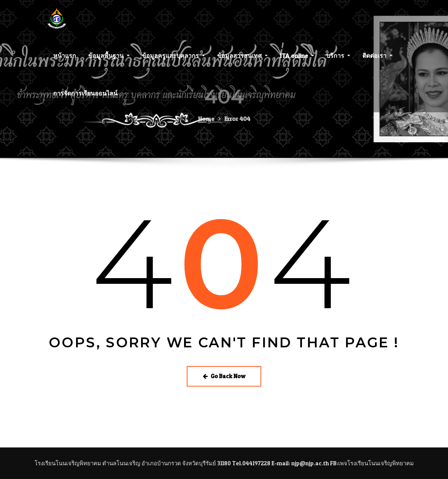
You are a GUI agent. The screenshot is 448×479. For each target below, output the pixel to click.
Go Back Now (224, 376)
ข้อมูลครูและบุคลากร (173, 60)
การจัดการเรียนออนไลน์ (85, 98)
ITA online (297, 60)
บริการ (338, 60)
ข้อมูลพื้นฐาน (109, 60)
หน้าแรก (65, 60)
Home (206, 126)
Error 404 (237, 126)
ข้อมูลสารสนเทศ (242, 60)
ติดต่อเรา (377, 60)
